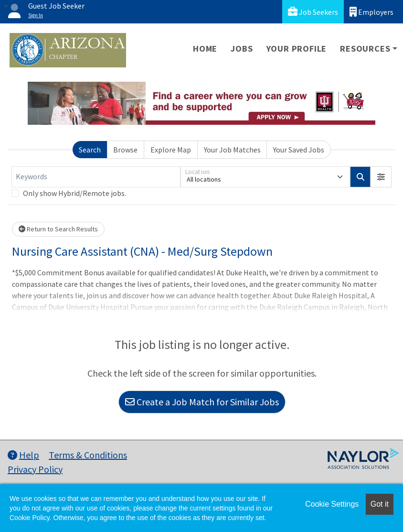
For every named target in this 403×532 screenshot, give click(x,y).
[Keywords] (96, 177)
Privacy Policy (35, 469)
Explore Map (171, 150)
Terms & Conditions (88, 455)
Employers (371, 12)
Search (90, 150)
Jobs (242, 49)
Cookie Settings (332, 504)
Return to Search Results (58, 229)
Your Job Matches (232, 150)
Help (23, 455)
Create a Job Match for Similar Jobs (202, 402)
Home (205, 49)
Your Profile (297, 49)
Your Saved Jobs (299, 150)
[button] (381, 177)
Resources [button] (365, 49)
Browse (125, 150)
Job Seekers (313, 12)
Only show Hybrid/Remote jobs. (74, 193)
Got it (380, 504)
